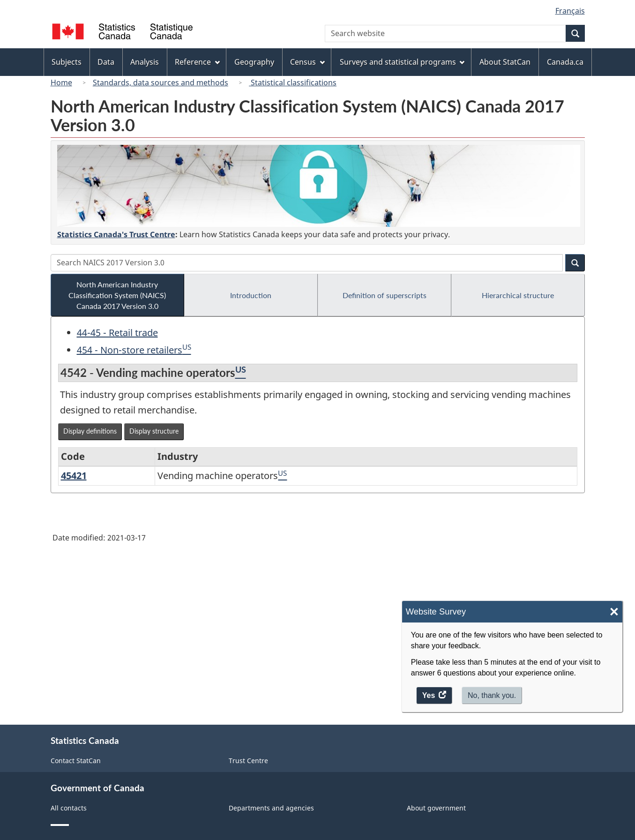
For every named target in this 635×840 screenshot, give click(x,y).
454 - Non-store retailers (130, 350)
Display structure (154, 431)
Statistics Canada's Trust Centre (116, 234)
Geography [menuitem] (254, 62)
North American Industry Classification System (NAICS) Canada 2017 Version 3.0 (117, 295)
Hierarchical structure (518, 295)
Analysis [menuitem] (145, 62)
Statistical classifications (293, 82)
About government (436, 808)
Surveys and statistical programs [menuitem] (402, 62)
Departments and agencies (271, 808)
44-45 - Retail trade (117, 333)
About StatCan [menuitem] (505, 62)
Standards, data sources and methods (161, 82)
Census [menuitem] (307, 62)
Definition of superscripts (385, 295)
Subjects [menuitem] (67, 62)
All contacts (69, 808)
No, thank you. (492, 695)
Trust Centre (248, 761)
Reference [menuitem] (197, 62)
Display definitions (90, 431)
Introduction (251, 295)
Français (570, 11)
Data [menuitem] (106, 62)
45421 (74, 476)
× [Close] (614, 612)
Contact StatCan (76, 761)
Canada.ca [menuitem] (565, 62)
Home (61, 82)
